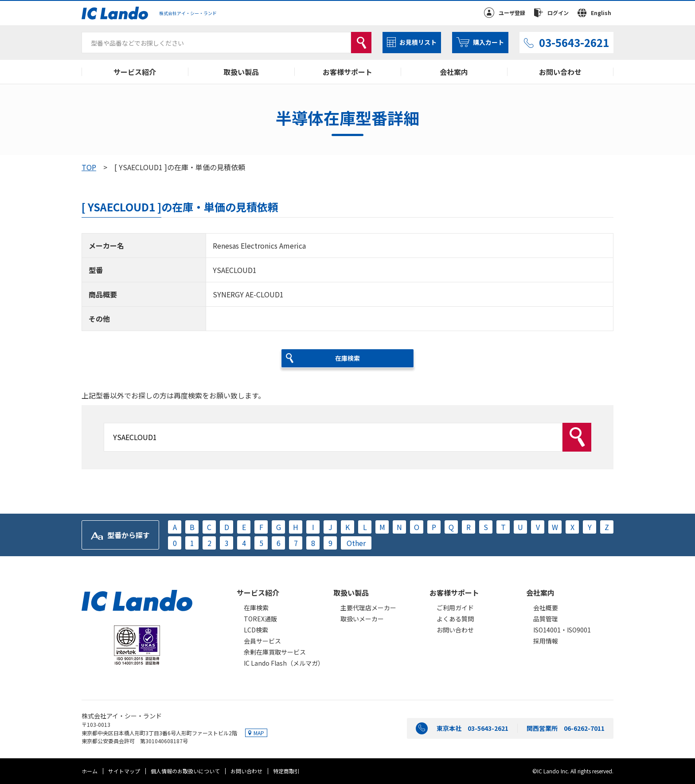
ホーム (90, 771)
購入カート (488, 42)
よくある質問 (455, 619)
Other (356, 543)
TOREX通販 (260, 619)
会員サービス (262, 641)
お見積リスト (418, 42)
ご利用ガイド (455, 608)
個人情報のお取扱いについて (185, 771)
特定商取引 (286, 771)
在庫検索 (256, 608)
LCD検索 (256, 630)
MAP (259, 733)
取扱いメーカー (362, 619)
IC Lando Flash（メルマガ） (284, 663)
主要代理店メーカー (368, 608)
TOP (89, 167)
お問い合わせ (560, 72)
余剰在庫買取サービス (275, 652)
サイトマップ (124, 771)
